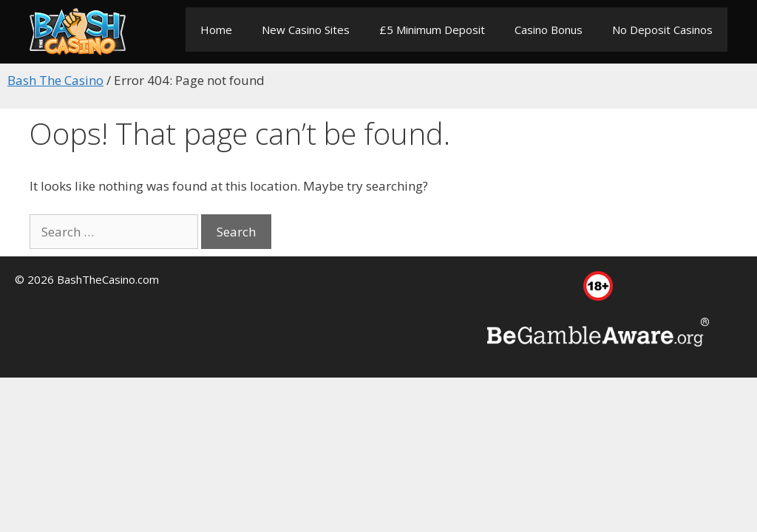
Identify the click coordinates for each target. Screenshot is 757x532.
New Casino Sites (306, 30)
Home (216, 30)
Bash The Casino (55, 80)
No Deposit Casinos (662, 30)
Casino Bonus (549, 30)
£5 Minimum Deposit (432, 30)
